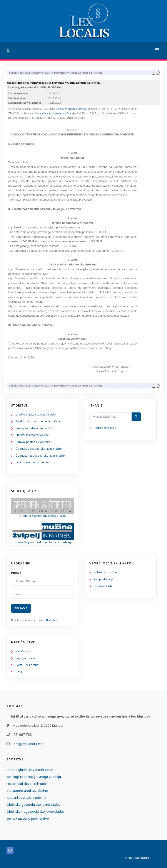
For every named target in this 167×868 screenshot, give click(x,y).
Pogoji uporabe (25, 658)
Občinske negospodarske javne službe (40, 456)
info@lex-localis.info (28, 744)
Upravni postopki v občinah (33, 442)
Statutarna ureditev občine (32, 435)
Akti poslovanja (104, 579)
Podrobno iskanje (105, 428)
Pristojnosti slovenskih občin (34, 428)
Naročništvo (23, 651)
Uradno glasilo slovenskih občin (36, 415)
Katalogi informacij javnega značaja (38, 421)
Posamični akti (103, 586)
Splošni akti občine (106, 572)
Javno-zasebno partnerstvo (33, 463)
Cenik (19, 672)
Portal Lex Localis (27, 665)
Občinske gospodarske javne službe (38, 449)
